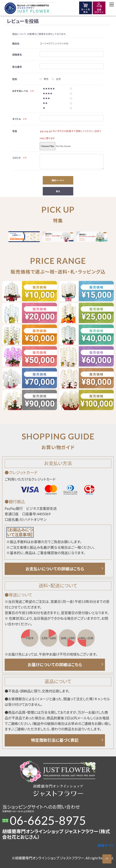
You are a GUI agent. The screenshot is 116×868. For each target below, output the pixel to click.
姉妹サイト (106, 845)
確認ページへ (58, 180)
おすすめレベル (20, 91)
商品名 (16, 44)
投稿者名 (17, 55)
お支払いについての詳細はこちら (55, 569)
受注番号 (17, 67)
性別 (15, 79)
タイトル (17, 119)
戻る (58, 191)
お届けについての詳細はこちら (55, 665)
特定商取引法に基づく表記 (55, 740)
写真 (15, 131)
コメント (17, 158)
